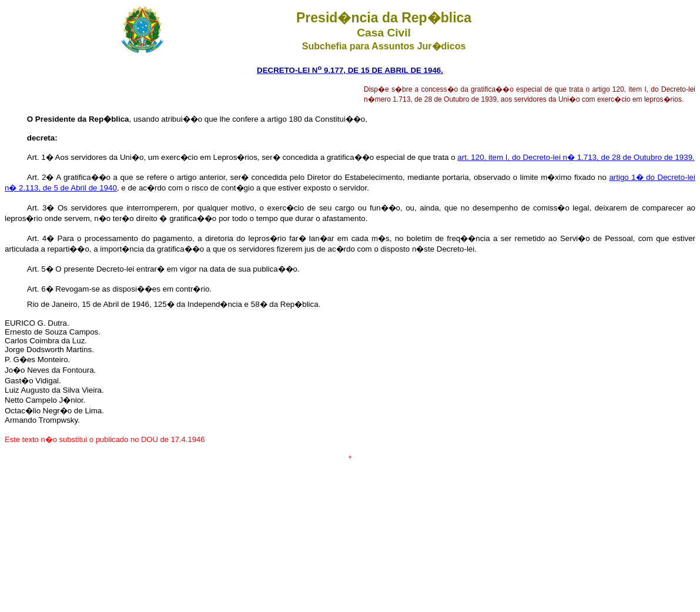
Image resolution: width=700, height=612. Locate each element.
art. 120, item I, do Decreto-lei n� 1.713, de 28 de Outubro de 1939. (576, 157)
